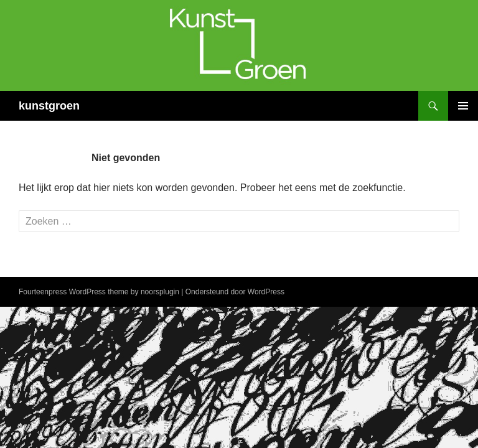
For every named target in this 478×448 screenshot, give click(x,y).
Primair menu (463, 106)
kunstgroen (49, 106)
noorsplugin (160, 292)
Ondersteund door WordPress (235, 292)
